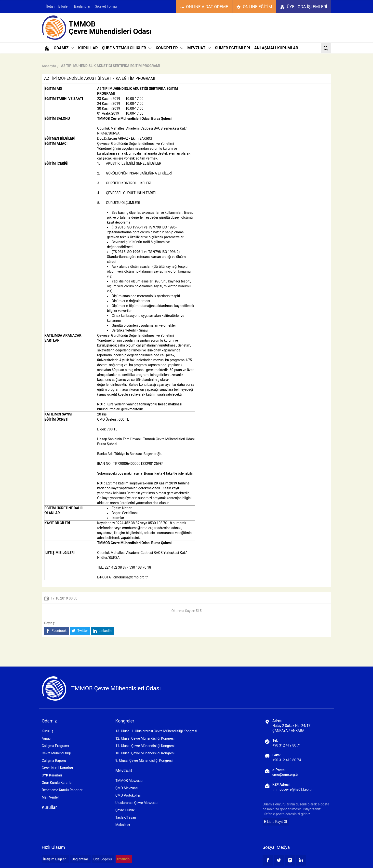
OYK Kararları (52, 775)
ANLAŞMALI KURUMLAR (276, 48)
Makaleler (123, 825)
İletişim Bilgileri (58, 6)
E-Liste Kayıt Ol (275, 822)
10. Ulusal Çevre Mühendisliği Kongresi (145, 753)
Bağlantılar (82, 6)
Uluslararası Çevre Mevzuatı (136, 803)
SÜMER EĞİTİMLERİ (233, 48)
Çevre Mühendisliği (56, 753)
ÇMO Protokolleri (128, 795)
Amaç (46, 738)
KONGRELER (169, 48)
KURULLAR (88, 48)
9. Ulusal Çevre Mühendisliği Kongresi (144, 761)
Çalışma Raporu (54, 761)
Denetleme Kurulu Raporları (63, 790)
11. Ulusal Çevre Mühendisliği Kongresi (145, 746)
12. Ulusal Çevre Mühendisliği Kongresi (145, 738)
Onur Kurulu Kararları (58, 783)
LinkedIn (102, 631)
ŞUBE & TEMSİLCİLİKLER (127, 48)
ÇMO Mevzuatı (127, 788)
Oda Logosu (103, 859)
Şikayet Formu (106, 6)
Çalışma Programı (55, 746)
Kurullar (49, 807)
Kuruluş (47, 731)
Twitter (80, 631)
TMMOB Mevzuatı (129, 781)
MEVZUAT (199, 48)
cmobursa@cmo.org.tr (139, 528)
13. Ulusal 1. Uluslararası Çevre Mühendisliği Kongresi (156, 731)
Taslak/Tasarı (126, 817)
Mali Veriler (50, 797)
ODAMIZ (64, 48)
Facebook (56, 631)
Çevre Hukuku (126, 810)
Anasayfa (49, 66)
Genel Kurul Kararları (57, 768)
